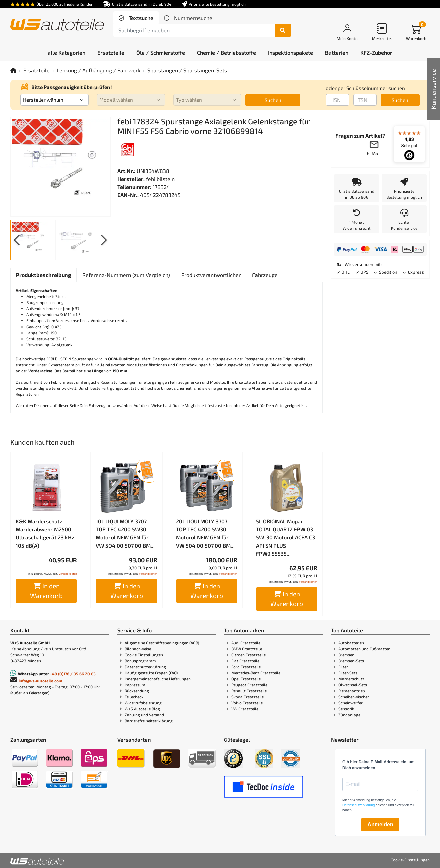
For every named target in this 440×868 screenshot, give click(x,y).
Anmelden (380, 824)
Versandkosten (68, 574)
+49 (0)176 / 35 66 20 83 (73, 674)
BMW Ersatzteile (247, 649)
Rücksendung (137, 691)
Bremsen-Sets (351, 661)
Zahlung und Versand (144, 715)
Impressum (135, 685)
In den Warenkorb (46, 591)
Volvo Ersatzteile (247, 703)
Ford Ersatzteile (246, 667)
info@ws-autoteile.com (41, 681)
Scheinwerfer (350, 703)
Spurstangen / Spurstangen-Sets (187, 70)
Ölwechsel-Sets (353, 685)
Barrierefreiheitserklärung (149, 721)
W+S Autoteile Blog (142, 709)
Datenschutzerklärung (145, 667)
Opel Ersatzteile (246, 679)
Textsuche (140, 18)
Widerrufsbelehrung (143, 703)
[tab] (136, 18)
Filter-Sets (348, 673)
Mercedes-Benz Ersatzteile (256, 673)
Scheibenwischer (354, 697)
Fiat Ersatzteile (245, 661)
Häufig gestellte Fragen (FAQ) (151, 673)
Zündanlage (349, 715)
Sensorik (346, 709)
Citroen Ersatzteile (249, 655)
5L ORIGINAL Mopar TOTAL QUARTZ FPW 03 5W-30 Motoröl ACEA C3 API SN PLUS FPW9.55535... (286, 537)
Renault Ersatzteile (249, 691)
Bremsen (346, 655)
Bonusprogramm (140, 661)
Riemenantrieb (352, 691)
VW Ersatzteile (245, 709)
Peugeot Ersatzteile (249, 685)
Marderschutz (351, 679)
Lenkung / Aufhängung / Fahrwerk (98, 70)
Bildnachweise (138, 649)
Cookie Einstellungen (144, 655)
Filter (343, 667)
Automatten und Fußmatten (364, 649)
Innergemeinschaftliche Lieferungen (158, 679)
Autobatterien (351, 643)
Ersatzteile (37, 70)
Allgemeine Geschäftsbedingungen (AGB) (162, 643)
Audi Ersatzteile (246, 643)
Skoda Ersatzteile (248, 697)
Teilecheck (134, 697)
